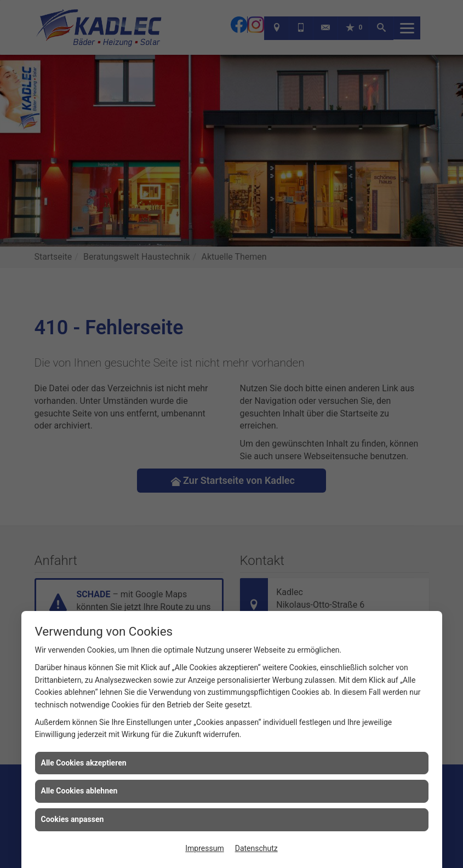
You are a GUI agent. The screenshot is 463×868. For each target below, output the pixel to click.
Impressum (204, 848)
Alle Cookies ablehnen (79, 791)
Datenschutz (256, 848)
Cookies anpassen (73, 819)
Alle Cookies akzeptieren (84, 763)
